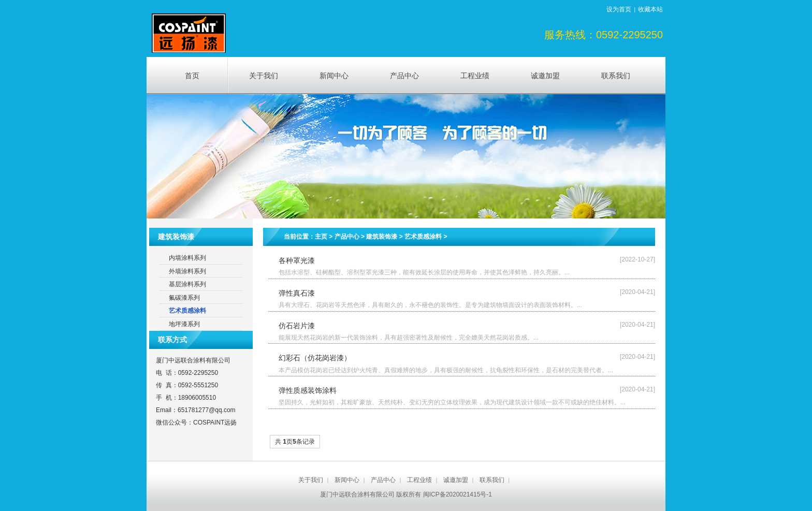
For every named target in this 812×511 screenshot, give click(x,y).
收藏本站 (650, 9)
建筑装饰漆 (382, 237)
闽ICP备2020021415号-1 (458, 494)
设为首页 (619, 9)
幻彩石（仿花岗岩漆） (315, 358)
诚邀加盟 (456, 480)
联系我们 (492, 480)
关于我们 (311, 480)
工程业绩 (419, 480)
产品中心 (347, 237)
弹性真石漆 (297, 293)
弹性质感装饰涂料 (308, 390)
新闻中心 (347, 480)
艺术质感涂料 (423, 237)
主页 (321, 237)
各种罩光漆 (297, 260)
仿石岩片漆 (297, 326)
